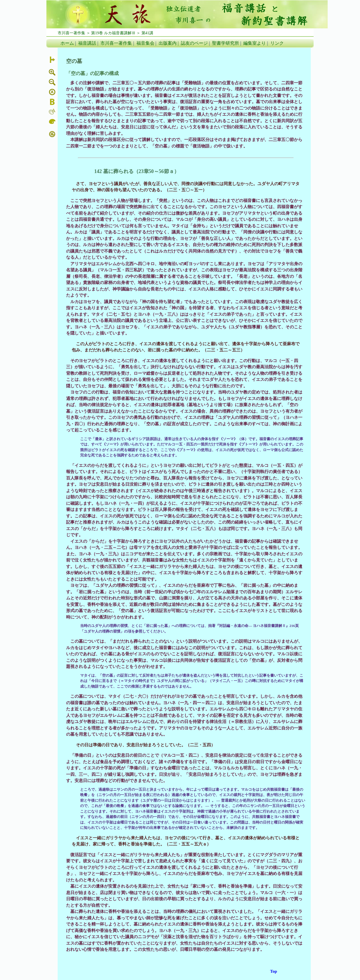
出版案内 (168, 43)
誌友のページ (194, 43)
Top (274, 971)
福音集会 (145, 43)
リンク (277, 43)
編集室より (255, 43)
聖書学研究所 (226, 43)
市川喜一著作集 (116, 43)
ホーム (67, 43)
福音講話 (87, 43)
